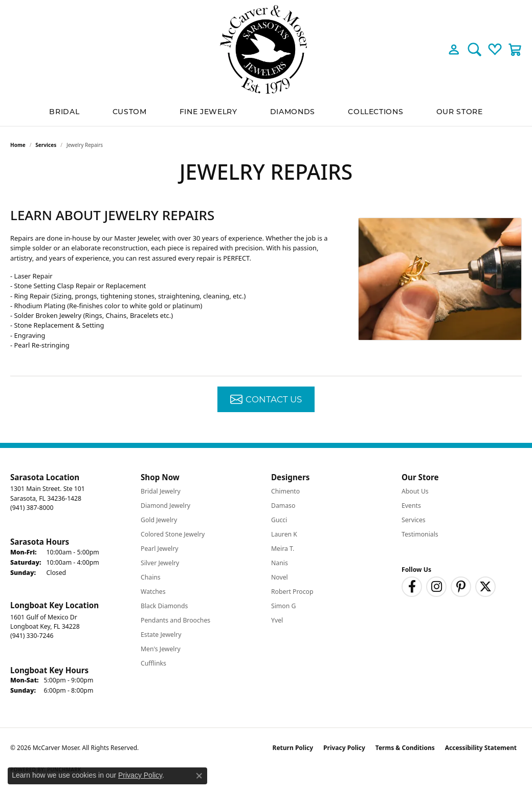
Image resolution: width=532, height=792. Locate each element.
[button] (454, 49)
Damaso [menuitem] (283, 506)
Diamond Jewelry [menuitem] (165, 506)
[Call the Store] (32, 508)
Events (411, 506)
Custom (130, 112)
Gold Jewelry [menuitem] (159, 520)
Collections (375, 112)
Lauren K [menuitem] (284, 534)
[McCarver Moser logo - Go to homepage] (266, 49)
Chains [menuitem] (151, 577)
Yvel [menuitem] (277, 620)
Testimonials (420, 534)
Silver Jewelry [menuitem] (160, 563)
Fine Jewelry (208, 112)
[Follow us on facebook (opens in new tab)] (412, 587)
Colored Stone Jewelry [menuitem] (173, 534)
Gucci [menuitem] (279, 520)
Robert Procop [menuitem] (292, 592)
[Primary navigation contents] (266, 112)
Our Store (460, 112)
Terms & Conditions (405, 748)
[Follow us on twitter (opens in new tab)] (485, 587)
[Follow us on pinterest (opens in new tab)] (461, 587)
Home (18, 145)
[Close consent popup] (199, 776)
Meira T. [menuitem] (283, 549)
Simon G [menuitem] (283, 606)
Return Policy (293, 748)
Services (46, 145)
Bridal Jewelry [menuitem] (161, 491)
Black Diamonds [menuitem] (164, 606)
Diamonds (293, 112)
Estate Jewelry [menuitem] (161, 635)
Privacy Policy (344, 748)
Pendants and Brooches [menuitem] (175, 620)
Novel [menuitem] (280, 577)
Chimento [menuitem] (285, 491)
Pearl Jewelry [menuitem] (160, 549)
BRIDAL (64, 112)
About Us (415, 491)
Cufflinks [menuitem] (153, 663)
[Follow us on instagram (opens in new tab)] (436, 587)
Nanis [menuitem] (280, 563)
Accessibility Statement (481, 748)
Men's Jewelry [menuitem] (161, 649)
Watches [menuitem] (153, 592)
